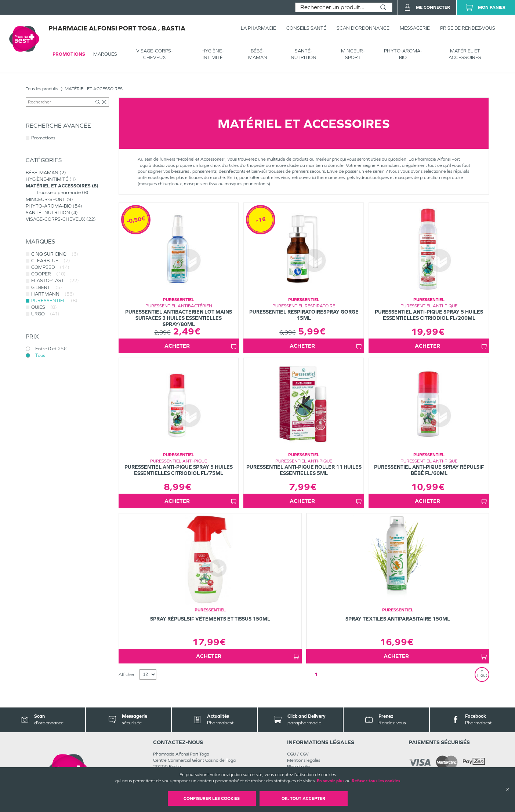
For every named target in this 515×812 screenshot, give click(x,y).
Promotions (69, 54)
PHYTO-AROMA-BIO (403, 54)
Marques (105, 54)
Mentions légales (304, 760)
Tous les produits (42, 89)
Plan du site (298, 767)
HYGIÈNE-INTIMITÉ (213, 54)
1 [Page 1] (316, 674)
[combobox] (335, 7)
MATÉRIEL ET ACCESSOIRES (465, 54)
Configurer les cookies (212, 798)
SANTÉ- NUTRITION (304, 54)
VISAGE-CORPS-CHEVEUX (155, 54)
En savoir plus (331, 781)
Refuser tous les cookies (376, 781)
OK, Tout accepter (303, 798)
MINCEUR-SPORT (353, 54)
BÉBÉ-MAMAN (258, 54)
